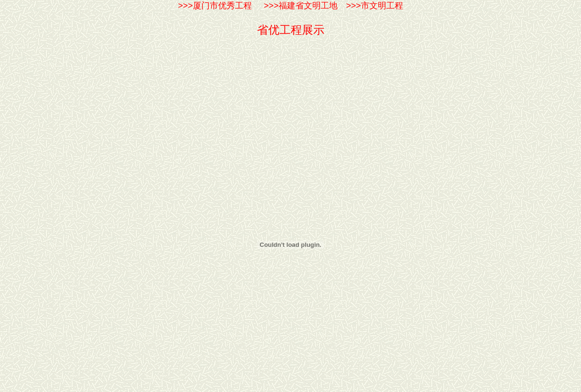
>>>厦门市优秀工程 (215, 6)
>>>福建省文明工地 (298, 6)
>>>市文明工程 (375, 6)
